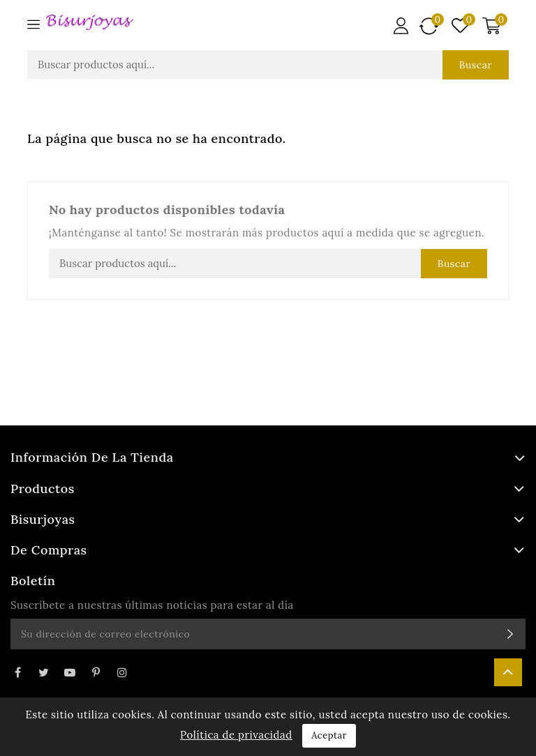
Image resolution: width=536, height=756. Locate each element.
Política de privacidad (236, 735)
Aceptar (329, 735)
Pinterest (96, 672)
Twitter (43, 672)
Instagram (122, 672)
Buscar (476, 65)
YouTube (70, 672)
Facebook (17, 672)
